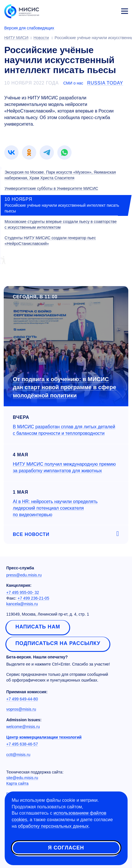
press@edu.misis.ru (24, 575)
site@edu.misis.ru (22, 778)
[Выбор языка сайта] (98, 10)
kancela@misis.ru (22, 604)
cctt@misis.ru (18, 755)
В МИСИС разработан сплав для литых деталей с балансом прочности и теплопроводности (64, 430)
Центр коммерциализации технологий (44, 737)
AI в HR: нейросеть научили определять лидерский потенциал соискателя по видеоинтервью (55, 508)
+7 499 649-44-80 (22, 699)
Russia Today (105, 83)
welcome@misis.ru (23, 727)
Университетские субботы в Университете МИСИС (51, 188)
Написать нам (38, 627)
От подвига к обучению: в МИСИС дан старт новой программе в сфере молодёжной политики (64, 387)
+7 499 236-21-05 (33, 598)
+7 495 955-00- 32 (23, 592)
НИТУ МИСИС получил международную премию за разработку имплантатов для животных (64, 467)
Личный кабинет (111, 10)
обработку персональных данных (53, 826)
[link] (11, 152)
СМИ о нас (73, 83)
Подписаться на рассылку (58, 643)
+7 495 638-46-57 (22, 744)
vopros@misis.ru (21, 709)
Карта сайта (17, 783)
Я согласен (66, 848)
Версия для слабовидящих (29, 28)
